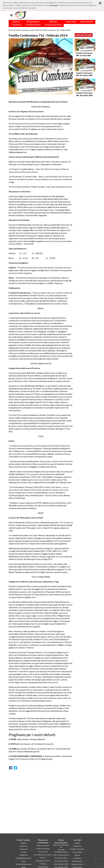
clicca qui (54, 5)
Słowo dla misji (77, 861)
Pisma (24, 861)
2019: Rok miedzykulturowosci (61, 851)
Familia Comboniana (22, 30)
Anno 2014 (36, 30)
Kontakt (77, 843)
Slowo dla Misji (43, 867)
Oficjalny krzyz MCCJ (43, 861)
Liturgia (24, 852)
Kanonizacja (24, 849)
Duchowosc (24, 846)
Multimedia (24, 855)
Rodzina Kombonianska (24, 864)
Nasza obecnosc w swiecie (43, 855)
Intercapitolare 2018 (61, 864)
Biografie (24, 843)
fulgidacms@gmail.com (18, 152)
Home (11, 30)
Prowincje (43, 864)
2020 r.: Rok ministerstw (61, 855)
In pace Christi (77, 852)
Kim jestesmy (43, 852)
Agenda (77, 855)
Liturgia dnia (77, 858)
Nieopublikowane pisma (24, 858)
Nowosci (43, 858)
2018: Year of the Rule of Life (61, 846)
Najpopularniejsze (77, 864)
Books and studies (43, 846)
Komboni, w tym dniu (77, 849)
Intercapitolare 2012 (61, 861)
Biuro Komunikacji (61, 858)
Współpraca (77, 846)
